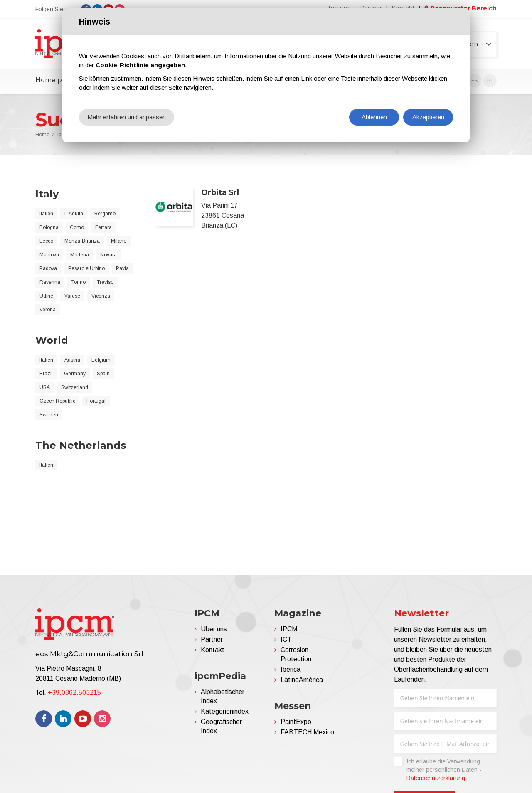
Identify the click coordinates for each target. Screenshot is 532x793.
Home (42, 135)
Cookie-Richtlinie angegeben (140, 65)
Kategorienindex (225, 711)
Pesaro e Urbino (86, 268)
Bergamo (105, 214)
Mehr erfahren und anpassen (127, 117)
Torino (79, 282)
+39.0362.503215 (74, 693)
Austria (72, 360)
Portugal (96, 401)
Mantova (49, 255)
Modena (80, 255)
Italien (46, 214)
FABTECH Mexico (307, 732)
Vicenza (101, 296)
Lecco (46, 241)
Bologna (49, 227)
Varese (72, 296)
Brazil (46, 374)
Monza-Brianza (82, 241)
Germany (75, 374)
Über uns (214, 629)
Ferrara (103, 227)
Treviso (105, 282)
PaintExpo (296, 722)
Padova (48, 268)
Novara (108, 255)
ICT (286, 639)
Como (77, 227)
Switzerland (75, 387)
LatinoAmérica (302, 680)
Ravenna (50, 282)
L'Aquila (74, 214)
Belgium (101, 360)
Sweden (49, 415)
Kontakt (213, 650)
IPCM (289, 629)
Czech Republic (57, 401)
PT (490, 81)
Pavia (122, 268)
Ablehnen (374, 117)
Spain (103, 374)
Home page (55, 80)
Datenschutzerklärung (436, 778)
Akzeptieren (428, 117)
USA (45, 387)
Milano (119, 241)
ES (475, 81)
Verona (48, 310)
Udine (46, 296)
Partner (212, 639)
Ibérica (291, 669)
